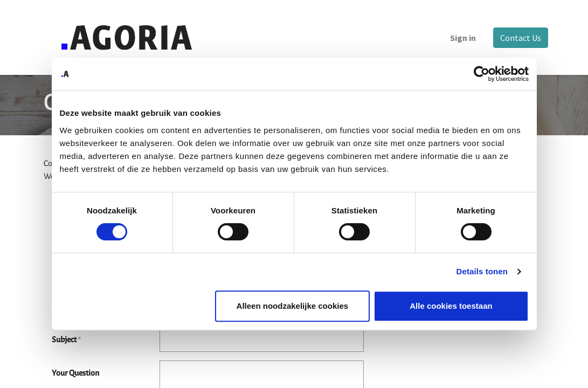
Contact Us (517, 38)
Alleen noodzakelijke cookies (293, 306)
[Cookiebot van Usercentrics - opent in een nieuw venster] (482, 74)
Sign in (460, 38)
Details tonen (482, 271)
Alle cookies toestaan (451, 306)
